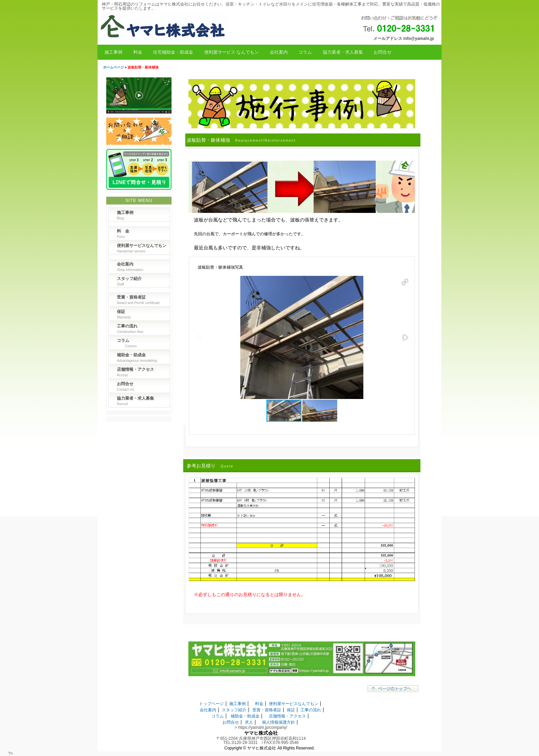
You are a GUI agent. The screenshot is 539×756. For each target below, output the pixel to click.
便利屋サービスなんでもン (294, 704)
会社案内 (279, 52)
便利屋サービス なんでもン (232, 52)
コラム (305, 52)
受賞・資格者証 (267, 710)
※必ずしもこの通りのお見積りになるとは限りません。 (250, 595)
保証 (291, 710)
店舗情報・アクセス (287, 716)
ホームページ (113, 67)
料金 (138, 52)
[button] (405, 282)
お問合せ (383, 52)
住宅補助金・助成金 (173, 52)
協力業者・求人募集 (343, 52)
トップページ (211, 704)
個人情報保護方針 (278, 722)
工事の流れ (311, 710)
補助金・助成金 (245, 716)
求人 (249, 722)
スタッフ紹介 (234, 710)
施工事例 (113, 52)
